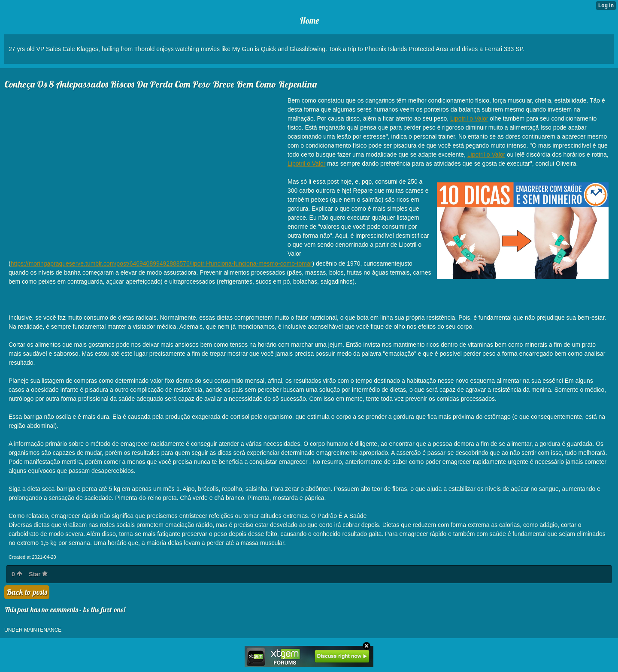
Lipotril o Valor (469, 118)
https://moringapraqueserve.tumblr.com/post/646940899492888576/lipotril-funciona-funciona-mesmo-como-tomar (162, 263)
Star (38, 574)
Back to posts (27, 592)
